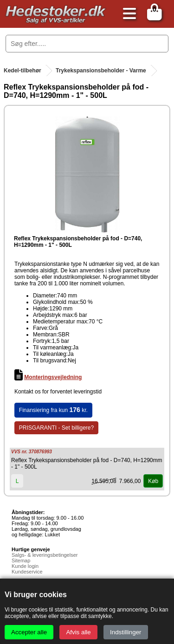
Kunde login (25, 566)
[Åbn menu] (127, 14)
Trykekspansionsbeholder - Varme (101, 71)
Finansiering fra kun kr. (53, 410)
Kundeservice (27, 572)
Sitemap (21, 560)
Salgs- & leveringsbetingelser (45, 555)
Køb (153, 481)
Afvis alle (78, 632)
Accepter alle (29, 632)
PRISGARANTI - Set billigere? (56, 428)
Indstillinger (126, 632)
